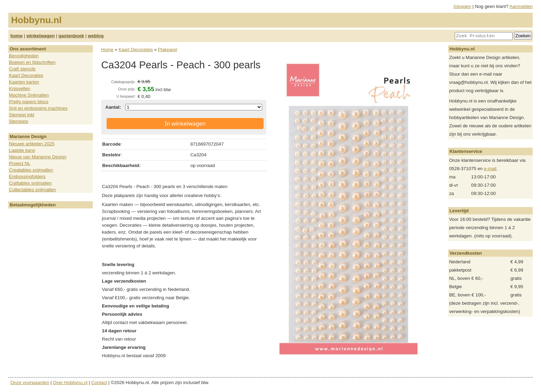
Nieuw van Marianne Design (38, 157)
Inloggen (463, 6)
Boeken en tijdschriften (32, 62)
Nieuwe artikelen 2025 (32, 144)
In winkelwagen (185, 124)
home (17, 36)
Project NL (20, 163)
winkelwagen (40, 36)
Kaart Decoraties (26, 75)
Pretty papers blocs (29, 102)
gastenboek (71, 36)
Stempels (19, 121)
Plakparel (168, 50)
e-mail (490, 169)
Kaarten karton (24, 82)
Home (107, 50)
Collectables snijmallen (32, 190)
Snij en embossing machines (38, 108)
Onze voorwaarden (30, 383)
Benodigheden (24, 56)
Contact (99, 383)
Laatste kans (22, 150)
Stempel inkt (22, 115)
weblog (96, 36)
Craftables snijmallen (30, 183)
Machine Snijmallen (29, 95)
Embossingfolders (27, 177)
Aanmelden (521, 6)
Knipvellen (20, 89)
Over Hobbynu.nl (70, 383)
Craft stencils (22, 69)
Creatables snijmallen (31, 170)
